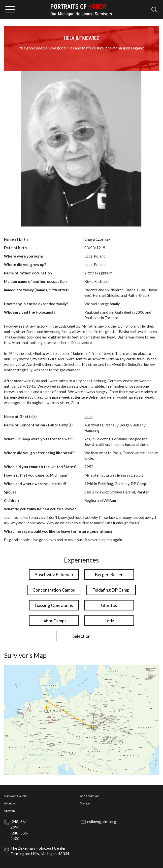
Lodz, (89, 256)
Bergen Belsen (132, 425)
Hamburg (92, 430)
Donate (85, 803)
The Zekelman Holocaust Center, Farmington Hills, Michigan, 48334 (40, 851)
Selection (81, 636)
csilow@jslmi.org (102, 821)
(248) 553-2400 (19, 836)
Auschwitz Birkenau (100, 425)
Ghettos (109, 605)
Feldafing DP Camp (111, 590)
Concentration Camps (54, 590)
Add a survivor (89, 796)
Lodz (88, 416)
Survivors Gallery (15, 796)
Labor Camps (54, 621)
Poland (100, 256)
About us (10, 803)
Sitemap (9, 811)
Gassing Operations (54, 605)
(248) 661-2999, (19, 824)
